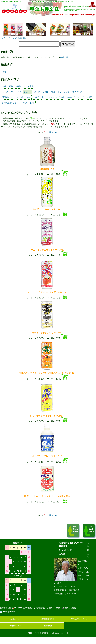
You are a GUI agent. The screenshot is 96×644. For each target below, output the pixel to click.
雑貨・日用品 (15, 86)
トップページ (5, 38)
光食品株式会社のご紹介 (66, 594)
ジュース (28, 92)
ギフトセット (29, 103)
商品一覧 (64, 57)
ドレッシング (64, 92)
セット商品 (29, 86)
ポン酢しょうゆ (41, 92)
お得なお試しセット (11, 103)
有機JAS (6, 72)
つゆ (53, 92)
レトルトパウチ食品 (55, 97)
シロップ (71, 97)
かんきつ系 (39, 97)
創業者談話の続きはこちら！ (68, 590)
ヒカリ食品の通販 (19, 38)
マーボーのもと (24, 97)
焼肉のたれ (77, 92)
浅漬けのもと (8, 97)
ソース (5, 92)
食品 (4, 86)
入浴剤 (89, 97)
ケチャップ (16, 92)
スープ (81, 97)
